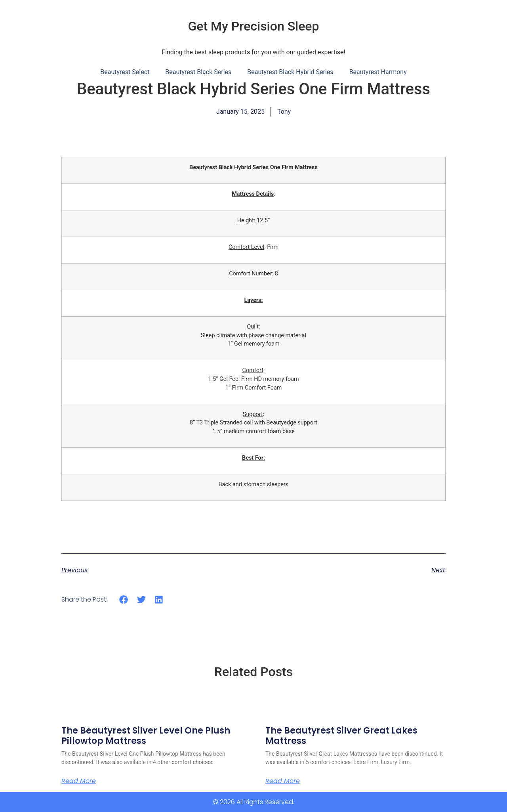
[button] (124, 599)
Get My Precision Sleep (254, 26)
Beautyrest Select (125, 72)
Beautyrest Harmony (378, 72)
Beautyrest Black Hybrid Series (290, 72)
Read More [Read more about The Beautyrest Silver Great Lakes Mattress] (283, 781)
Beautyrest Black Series (198, 72)
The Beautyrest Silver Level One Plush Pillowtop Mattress (146, 736)
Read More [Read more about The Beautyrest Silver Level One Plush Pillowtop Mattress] (79, 781)
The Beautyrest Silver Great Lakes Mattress (341, 736)
